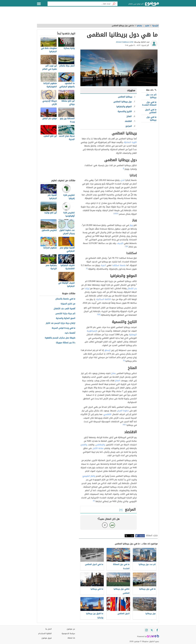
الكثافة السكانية (104, 299)
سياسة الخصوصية (68, 634)
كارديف (120, 243)
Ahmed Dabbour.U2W (125, 42)
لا (105, 525)
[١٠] (125, 425)
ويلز (131, 225)
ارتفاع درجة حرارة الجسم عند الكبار (61, 323)
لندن (123, 180)
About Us (71, 638)
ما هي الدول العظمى (151, 111)
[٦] (126, 246)
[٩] (98, 314)
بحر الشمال (132, 288)
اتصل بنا (48, 629)
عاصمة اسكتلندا (119, 265)
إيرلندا (87, 288)
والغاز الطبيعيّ (89, 476)
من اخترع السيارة (68, 304)
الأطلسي (107, 414)
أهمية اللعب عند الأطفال (64, 309)
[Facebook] (157, 630)
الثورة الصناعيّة (130, 142)
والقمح (84, 445)
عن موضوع (71, 629)
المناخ (117, 381)
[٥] (127, 246)
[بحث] (114, 4)
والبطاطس (100, 445)
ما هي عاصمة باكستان (65, 299)
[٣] (116, 213)
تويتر (132, 536)
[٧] (87, 268)
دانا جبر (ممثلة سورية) (66, 343)
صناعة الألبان (98, 448)
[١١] (124, 425)
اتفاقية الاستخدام (45, 634)
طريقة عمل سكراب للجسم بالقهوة (60, 338)
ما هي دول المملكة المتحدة (149, 104)
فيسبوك (142, 536)
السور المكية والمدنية (66, 318)
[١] (124, 168)
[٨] (100, 314)
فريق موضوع (47, 638)
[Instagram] (146, 630)
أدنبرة (103, 265)
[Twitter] (152, 630)
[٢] (118, 213)
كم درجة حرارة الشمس (65, 314)
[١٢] (94, 501)
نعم (112, 525)
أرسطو (107, 350)
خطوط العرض (123, 411)
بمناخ (114, 373)
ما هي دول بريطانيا (151, 118)
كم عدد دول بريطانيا (151, 96)
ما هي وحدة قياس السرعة (63, 328)
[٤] (114, 213)
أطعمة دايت (70, 333)
